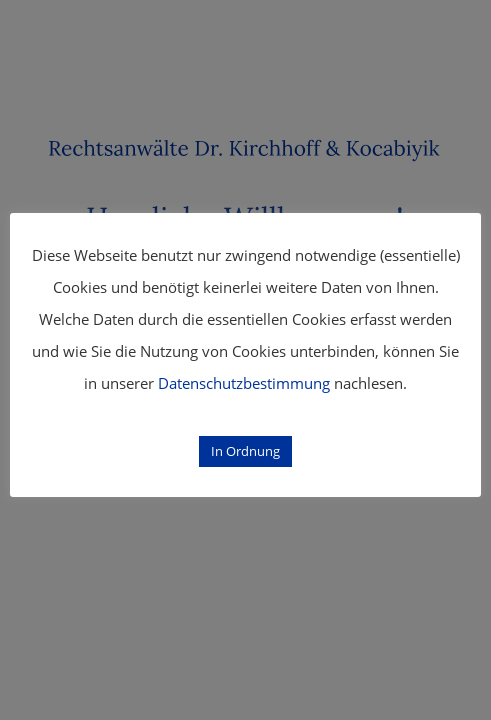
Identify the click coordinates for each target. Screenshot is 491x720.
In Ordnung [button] (245, 451)
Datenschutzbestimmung (244, 383)
